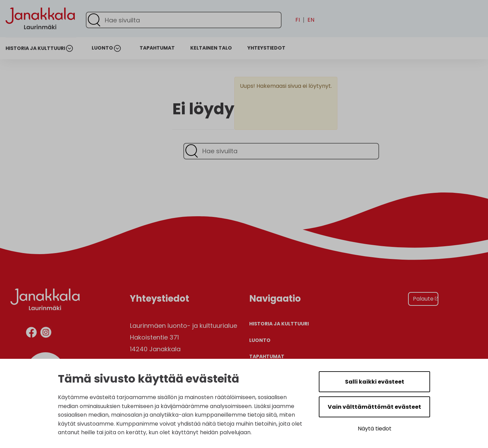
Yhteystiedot (266, 48)
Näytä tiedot (375, 429)
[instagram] (46, 334)
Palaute (423, 299)
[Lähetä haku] (94, 20)
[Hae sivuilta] (184, 20)
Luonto (102, 48)
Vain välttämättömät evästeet (374, 407)
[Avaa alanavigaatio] (71, 48)
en (311, 20)
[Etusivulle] (40, 42)
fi (298, 20)
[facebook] (31, 334)
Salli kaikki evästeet (375, 382)
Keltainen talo (211, 48)
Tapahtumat (157, 48)
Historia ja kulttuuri (35, 48)
